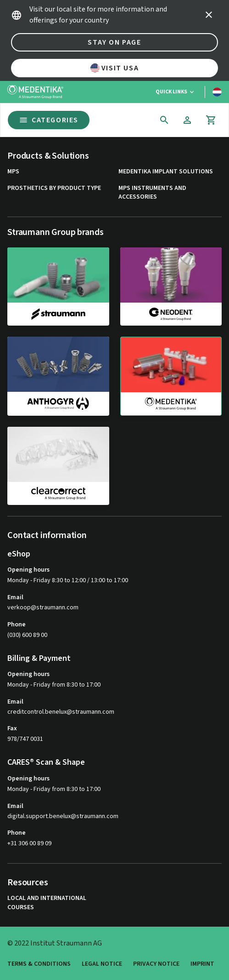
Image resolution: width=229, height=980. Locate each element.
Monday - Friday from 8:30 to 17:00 (54, 685)
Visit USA (114, 68)
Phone (17, 625)
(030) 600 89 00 (27, 635)
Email (15, 597)
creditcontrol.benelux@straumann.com (61, 712)
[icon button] (209, 15)
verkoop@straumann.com (43, 608)
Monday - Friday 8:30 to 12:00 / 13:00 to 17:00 (68, 580)
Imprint (202, 964)
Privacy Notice (156, 964)
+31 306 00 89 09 (29, 843)
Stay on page (114, 42)
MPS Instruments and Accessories (152, 193)
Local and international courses (47, 903)
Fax (12, 728)
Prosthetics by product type (54, 188)
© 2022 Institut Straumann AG (55, 943)
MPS (13, 172)
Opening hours (28, 570)
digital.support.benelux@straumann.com (63, 817)
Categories (49, 120)
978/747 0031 (25, 739)
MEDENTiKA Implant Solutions (166, 172)
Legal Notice (102, 964)
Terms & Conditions (39, 964)
